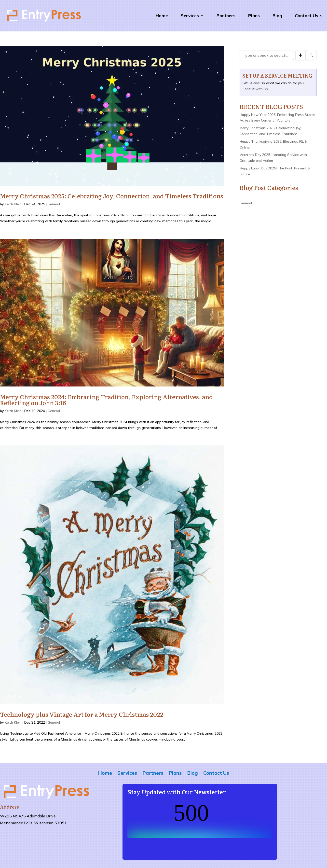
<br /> (200, 819)
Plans (254, 16)
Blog (277, 16)
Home (162, 16)
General (54, 204)
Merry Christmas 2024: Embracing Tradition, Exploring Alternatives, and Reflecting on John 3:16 (106, 400)
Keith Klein (13, 204)
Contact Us (307, 16)
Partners (226, 16)
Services (190, 16)
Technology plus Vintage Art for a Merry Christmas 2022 (82, 714)
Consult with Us (255, 89)
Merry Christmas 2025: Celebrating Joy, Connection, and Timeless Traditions (112, 196)
